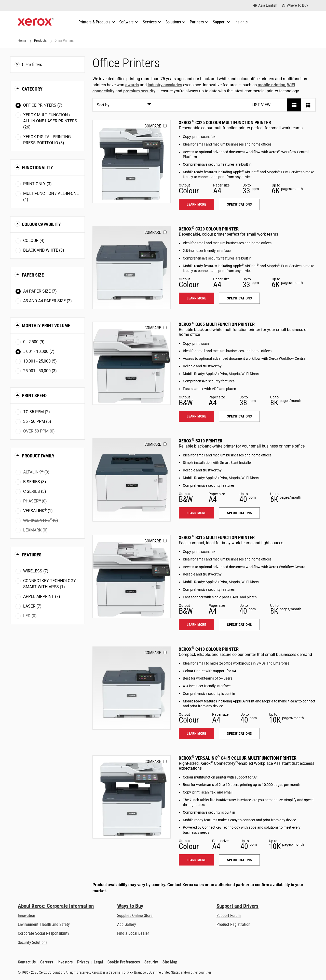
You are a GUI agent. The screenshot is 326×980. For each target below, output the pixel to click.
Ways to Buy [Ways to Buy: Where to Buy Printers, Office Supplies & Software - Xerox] (130, 906)
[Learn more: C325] (132, 161)
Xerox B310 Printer (201, 441)
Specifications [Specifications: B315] (239, 625)
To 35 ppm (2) (37, 412)
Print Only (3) (37, 184)
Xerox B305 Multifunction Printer (217, 324)
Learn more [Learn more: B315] (196, 625)
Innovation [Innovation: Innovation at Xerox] (26, 916)
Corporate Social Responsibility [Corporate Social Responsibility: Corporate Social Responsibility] (44, 933)
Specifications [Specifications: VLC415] (239, 860)
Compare (153, 126)
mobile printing (271, 85)
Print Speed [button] (34, 395)
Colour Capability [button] (41, 224)
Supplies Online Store (135, 916)
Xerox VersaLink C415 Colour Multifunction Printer (238, 758)
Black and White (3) (44, 250)
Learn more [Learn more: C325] (196, 204)
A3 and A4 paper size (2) (47, 301)
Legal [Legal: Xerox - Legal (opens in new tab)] (98, 962)
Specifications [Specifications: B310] (239, 513)
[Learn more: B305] (132, 363)
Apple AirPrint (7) (42, 596)
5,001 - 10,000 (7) (39, 351)
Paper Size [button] (33, 275)
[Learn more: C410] (132, 688)
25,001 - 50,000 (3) (40, 371)
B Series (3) (35, 482)
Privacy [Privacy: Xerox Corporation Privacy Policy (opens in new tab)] (83, 962)
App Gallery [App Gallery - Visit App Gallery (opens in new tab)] (127, 924)
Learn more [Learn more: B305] (196, 416)
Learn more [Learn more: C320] (196, 298)
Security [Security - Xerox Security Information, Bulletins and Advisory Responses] (151, 962)
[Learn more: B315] (132, 576)
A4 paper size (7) (40, 291)
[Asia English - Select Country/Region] (265, 5)
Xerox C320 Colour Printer (209, 229)
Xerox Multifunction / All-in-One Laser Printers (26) (50, 121)
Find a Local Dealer (133, 933)
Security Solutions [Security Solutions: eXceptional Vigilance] (33, 942)
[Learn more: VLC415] (132, 797)
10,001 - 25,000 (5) (40, 361)
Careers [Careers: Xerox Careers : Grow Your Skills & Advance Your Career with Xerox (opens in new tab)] (47, 962)
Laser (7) (32, 606)
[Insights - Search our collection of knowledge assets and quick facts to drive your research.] (241, 22)
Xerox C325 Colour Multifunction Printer (225, 122)
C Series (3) (35, 491)
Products (40, 40)
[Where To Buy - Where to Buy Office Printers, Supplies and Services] (295, 5)
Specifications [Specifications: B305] (239, 416)
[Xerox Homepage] (36, 22)
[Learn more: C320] (132, 268)
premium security (139, 91)
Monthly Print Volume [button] (46, 326)
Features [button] (32, 555)
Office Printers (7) (43, 105)
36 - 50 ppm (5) (37, 421)
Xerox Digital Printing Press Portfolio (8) (47, 140)
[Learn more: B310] (132, 480)
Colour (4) (34, 241)
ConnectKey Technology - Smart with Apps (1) (51, 584)
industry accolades (165, 85)
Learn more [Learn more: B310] (196, 513)
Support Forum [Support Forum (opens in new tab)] (229, 916)
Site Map (170, 962)
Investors (65, 962)
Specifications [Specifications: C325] (239, 204)
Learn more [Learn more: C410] (196, 733)
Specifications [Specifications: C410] (239, 733)
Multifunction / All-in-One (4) (51, 197)
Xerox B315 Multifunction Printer (217, 537)
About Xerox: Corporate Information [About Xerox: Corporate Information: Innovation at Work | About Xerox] (56, 906)
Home (22, 40)
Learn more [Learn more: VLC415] (196, 860)
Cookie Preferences (124, 962)
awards (132, 85)
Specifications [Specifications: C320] (239, 298)
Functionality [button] (37, 168)
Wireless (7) (36, 571)
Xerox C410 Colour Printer (209, 649)
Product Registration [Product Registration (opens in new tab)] (233, 924)
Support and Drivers (237, 906)
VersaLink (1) (38, 510)
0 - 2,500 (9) (34, 342)
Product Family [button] (38, 456)
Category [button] (32, 89)
